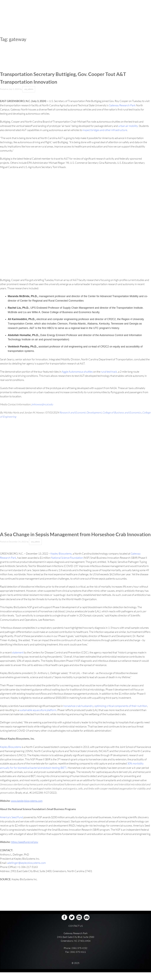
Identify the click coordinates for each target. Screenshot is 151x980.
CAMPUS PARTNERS (115, 12)
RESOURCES (132, 12)
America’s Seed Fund (12, 825)
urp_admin (29, 89)
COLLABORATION (95, 12)
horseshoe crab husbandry (78, 714)
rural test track (109, 372)
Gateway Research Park (122, 105)
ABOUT (65, 12)
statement (18, 660)
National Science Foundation (67, 565)
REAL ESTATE (78, 12)
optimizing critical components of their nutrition (121, 714)
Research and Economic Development (80, 412)
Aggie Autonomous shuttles (77, 372)
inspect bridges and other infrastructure (105, 130)
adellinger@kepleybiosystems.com (26, 870)
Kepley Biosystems (61, 561)
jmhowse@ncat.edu (42, 404)
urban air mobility (128, 126)
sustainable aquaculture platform (38, 718)
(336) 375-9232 (79, 956)
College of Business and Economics (122, 412)
